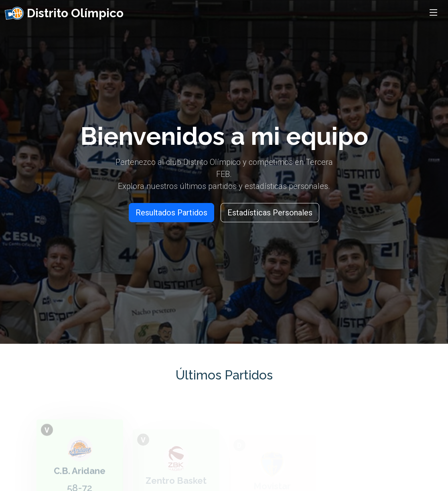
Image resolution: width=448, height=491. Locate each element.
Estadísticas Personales (270, 213)
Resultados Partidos (171, 213)
